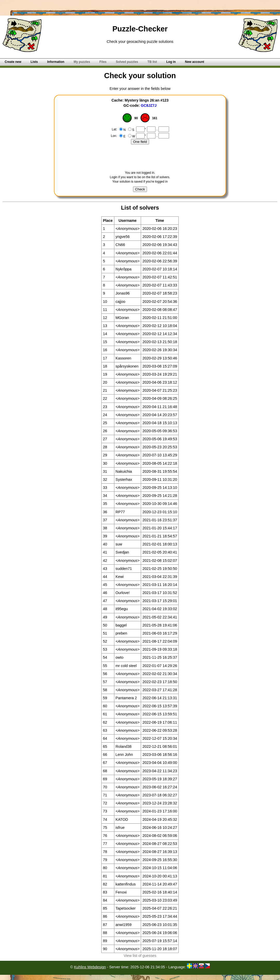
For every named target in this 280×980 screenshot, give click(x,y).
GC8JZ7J (149, 105)
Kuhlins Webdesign (90, 967)
